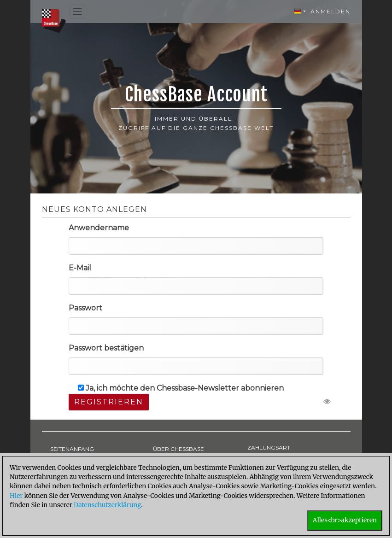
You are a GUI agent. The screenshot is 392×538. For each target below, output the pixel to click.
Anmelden (331, 11)
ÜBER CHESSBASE (178, 449)
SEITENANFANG (72, 449)
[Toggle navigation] (77, 12)
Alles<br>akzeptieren (345, 520)
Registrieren (109, 402)
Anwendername (99, 228)
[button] (300, 12)
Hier (16, 496)
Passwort (85, 308)
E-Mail (80, 268)
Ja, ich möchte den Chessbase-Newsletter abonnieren (181, 388)
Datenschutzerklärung (107, 505)
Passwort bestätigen (106, 348)
